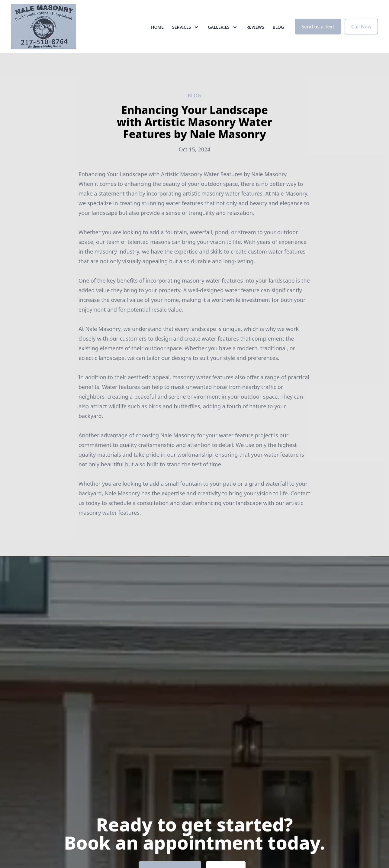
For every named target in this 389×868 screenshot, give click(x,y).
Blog (278, 27)
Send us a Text (318, 27)
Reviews (255, 27)
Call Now (361, 27)
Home (157, 27)
